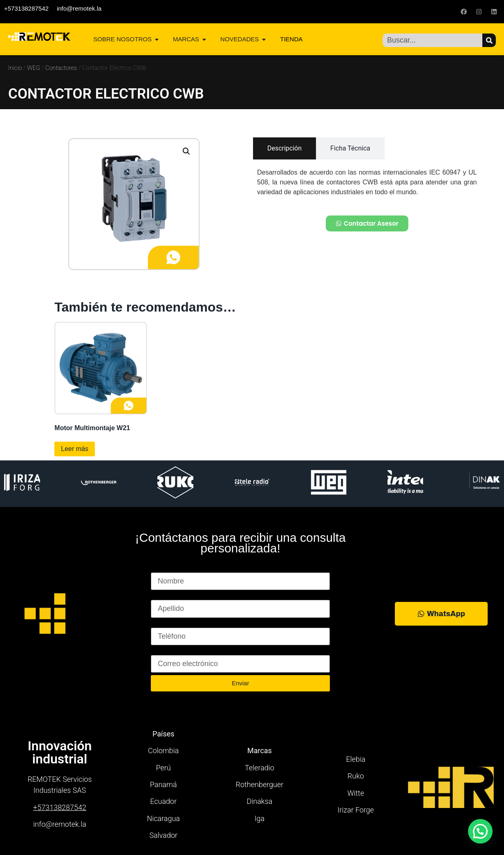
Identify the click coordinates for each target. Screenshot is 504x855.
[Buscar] (489, 40)
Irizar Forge (356, 810)
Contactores (61, 68)
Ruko (356, 776)
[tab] (284, 148)
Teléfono (165, 624)
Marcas (260, 751)
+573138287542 (26, 8)
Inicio (15, 68)
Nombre (164, 569)
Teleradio (260, 768)
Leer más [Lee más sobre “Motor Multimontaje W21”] (75, 449)
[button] (186, 151)
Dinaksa (259, 801)
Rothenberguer (260, 784)
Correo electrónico (181, 651)
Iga (260, 818)
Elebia (356, 759)
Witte (356, 793)
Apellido (164, 596)
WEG (34, 68)
